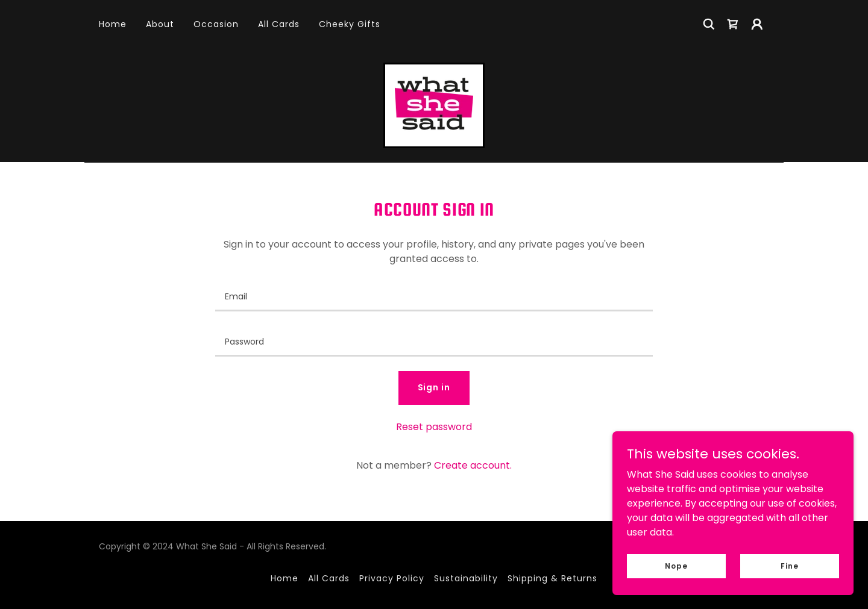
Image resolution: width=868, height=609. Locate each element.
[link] (733, 24)
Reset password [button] (434, 427)
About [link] (160, 24)
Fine (789, 565)
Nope (676, 565)
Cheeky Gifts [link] (350, 24)
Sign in (434, 387)
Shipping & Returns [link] (552, 578)
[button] (757, 24)
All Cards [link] (279, 24)
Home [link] (113, 24)
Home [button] (285, 578)
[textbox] (434, 296)
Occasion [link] (216, 24)
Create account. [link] (473, 465)
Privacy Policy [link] (392, 578)
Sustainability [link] (466, 578)
